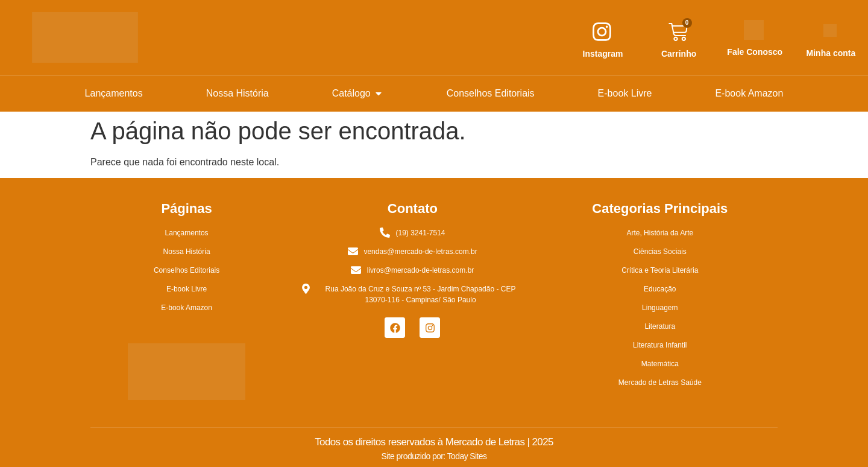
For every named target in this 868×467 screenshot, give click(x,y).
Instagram (603, 54)
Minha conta (831, 53)
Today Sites (467, 456)
